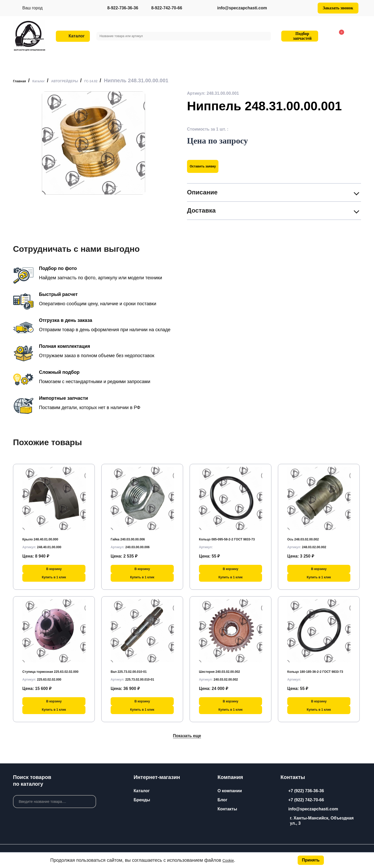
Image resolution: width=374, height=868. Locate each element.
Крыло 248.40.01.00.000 (46, 536)
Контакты (227, 809)
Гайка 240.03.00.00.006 (133, 536)
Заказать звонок (338, 8)
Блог (222, 800)
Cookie (230, 859)
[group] (94, 143)
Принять (310, 859)
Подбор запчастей (299, 36)
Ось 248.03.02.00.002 (308, 536)
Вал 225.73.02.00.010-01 (134, 669)
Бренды (142, 800)
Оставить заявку (209, 166)
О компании (230, 791)
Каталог (142, 791)
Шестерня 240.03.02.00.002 (226, 669)
